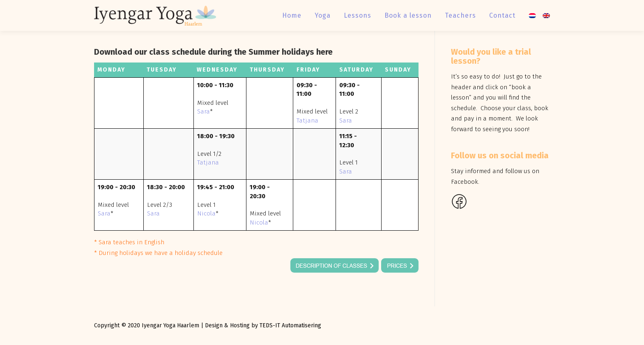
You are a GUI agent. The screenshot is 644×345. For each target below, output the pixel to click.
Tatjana (307, 120)
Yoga (323, 15)
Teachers (460, 15)
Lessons (358, 15)
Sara (204, 111)
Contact (502, 15)
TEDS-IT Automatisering (290, 325)
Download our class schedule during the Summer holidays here (213, 52)
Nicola (206, 213)
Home (292, 15)
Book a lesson (408, 15)
